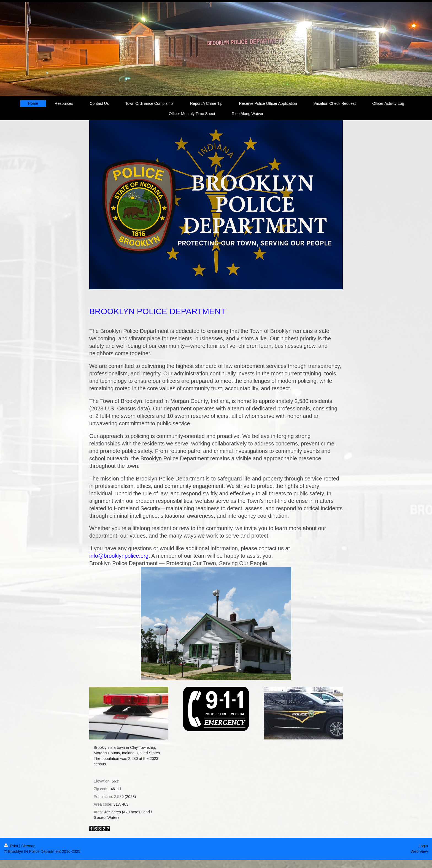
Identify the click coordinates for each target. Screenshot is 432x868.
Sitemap (28, 846)
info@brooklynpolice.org (119, 556)
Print (12, 846)
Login (423, 846)
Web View (419, 851)
